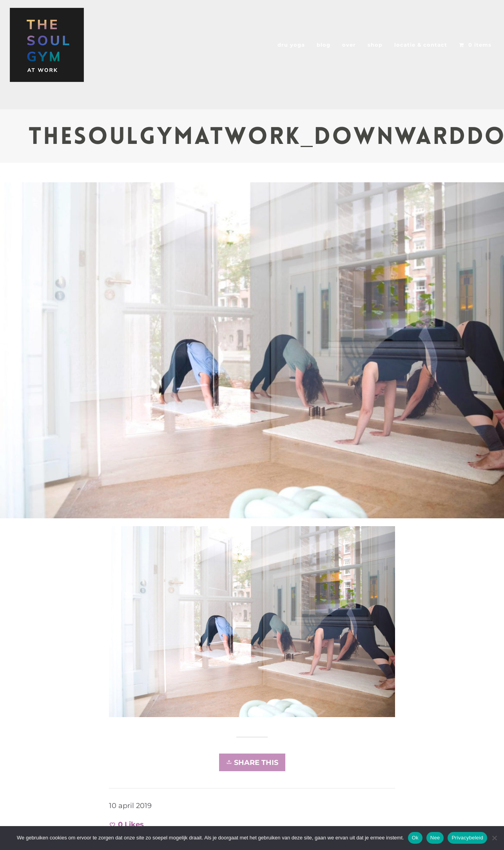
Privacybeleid (467, 838)
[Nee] (494, 838)
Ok (415, 838)
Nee (435, 838)
